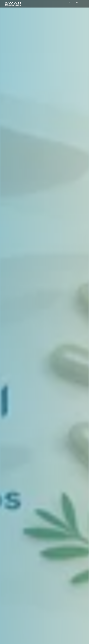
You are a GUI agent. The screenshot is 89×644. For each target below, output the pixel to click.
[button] (13, 4)
